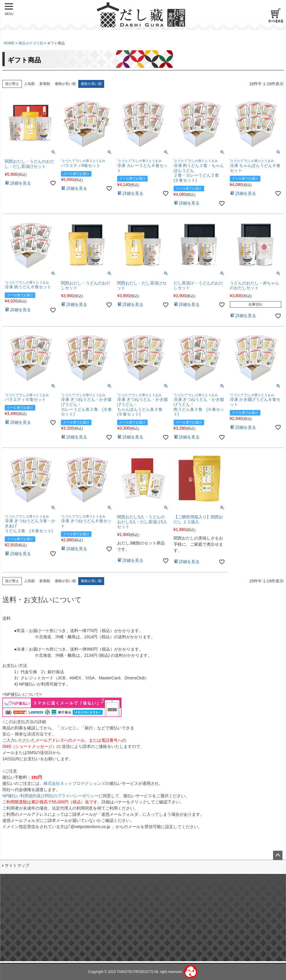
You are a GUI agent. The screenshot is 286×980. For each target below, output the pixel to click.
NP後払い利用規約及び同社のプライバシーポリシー (50, 796)
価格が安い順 (65, 84)
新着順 (45, 84)
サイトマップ (17, 865)
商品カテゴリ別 (31, 43)
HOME (9, 43)
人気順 (29, 84)
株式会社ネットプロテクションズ (74, 783)
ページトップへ (278, 855)
